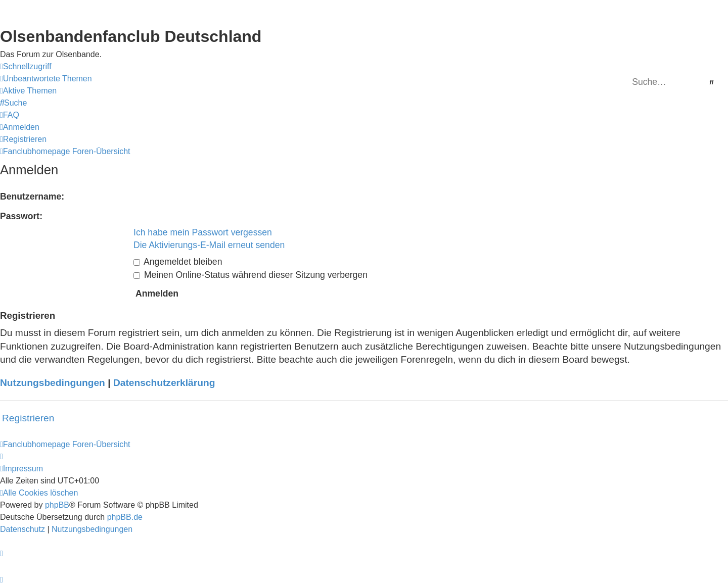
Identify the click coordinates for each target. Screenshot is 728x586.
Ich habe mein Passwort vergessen (203, 232)
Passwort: (21, 216)
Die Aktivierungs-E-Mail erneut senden (209, 245)
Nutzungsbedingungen (53, 383)
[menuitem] (46, 79)
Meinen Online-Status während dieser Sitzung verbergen (251, 275)
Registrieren (28, 418)
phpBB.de (125, 517)
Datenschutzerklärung (164, 383)
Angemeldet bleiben (178, 262)
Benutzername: (32, 197)
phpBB (57, 505)
